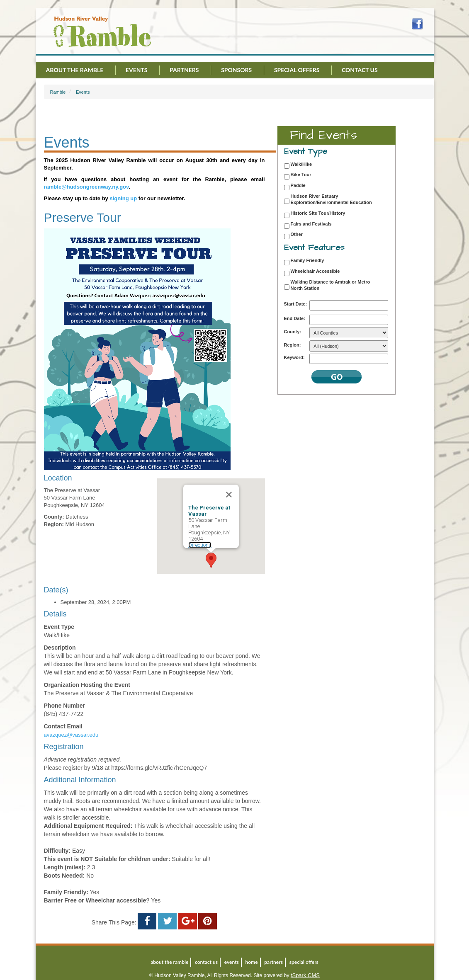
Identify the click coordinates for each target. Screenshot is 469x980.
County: (293, 332)
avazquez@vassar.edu (71, 735)
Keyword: (294, 357)
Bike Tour (301, 175)
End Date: (295, 318)
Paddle (298, 185)
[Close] (229, 495)
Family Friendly (307, 260)
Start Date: (296, 304)
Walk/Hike (301, 164)
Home (252, 962)
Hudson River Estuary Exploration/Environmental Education (331, 199)
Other (297, 234)
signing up (123, 198)
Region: (293, 345)
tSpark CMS (305, 975)
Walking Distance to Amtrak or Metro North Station (330, 285)
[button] (211, 560)
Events (137, 70)
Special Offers (297, 70)
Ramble (58, 92)
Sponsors (236, 70)
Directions (200, 545)
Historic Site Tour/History (318, 213)
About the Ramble (75, 70)
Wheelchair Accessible (315, 271)
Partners (184, 70)
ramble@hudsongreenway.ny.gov (86, 187)
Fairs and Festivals (311, 224)
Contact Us (360, 70)
